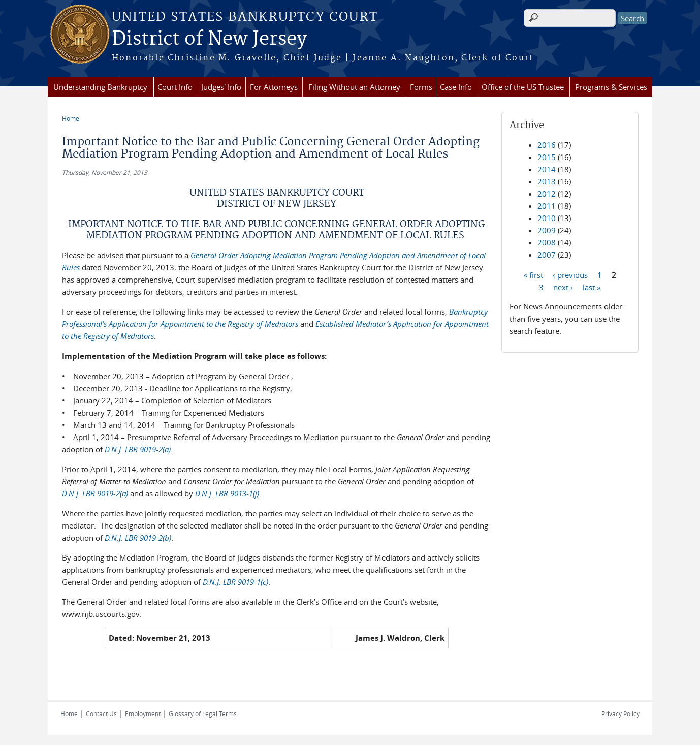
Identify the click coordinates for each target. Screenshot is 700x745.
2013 (547, 181)
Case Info (456, 87)
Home (71, 118)
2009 (547, 230)
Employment (143, 713)
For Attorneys (274, 87)
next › (563, 287)
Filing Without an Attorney (354, 87)
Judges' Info (221, 87)
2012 (547, 194)
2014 (547, 169)
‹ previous (570, 274)
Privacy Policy (621, 713)
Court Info (175, 87)
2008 (547, 242)
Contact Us (101, 713)
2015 (547, 157)
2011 (547, 206)
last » (592, 287)
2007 (547, 255)
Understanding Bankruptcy (100, 87)
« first (533, 274)
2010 (547, 218)
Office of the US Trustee (523, 87)
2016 (547, 145)
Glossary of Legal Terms (203, 713)
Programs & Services (611, 87)
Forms (421, 87)
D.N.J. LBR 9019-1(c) (235, 582)
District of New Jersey (209, 39)
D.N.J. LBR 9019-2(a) (138, 449)
